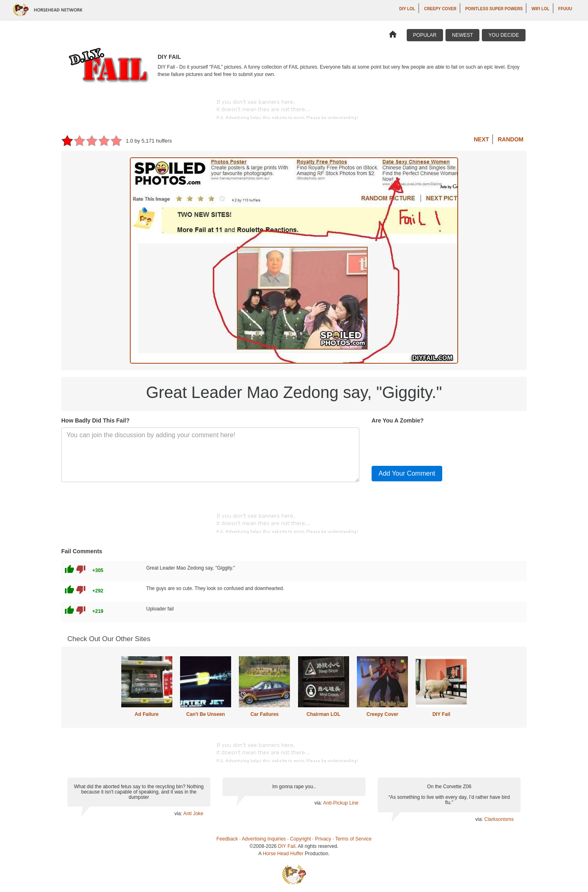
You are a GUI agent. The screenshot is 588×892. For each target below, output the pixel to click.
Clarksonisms (499, 819)
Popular (425, 35)
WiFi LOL (541, 9)
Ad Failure (147, 714)
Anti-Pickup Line (341, 803)
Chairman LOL (324, 714)
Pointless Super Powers (494, 9)
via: (179, 814)
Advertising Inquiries (264, 839)
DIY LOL (407, 9)
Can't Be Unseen (206, 714)
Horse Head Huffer (283, 854)
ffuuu (565, 9)
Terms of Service (353, 839)
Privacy (323, 839)
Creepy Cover (440, 9)
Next (481, 139)
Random (511, 139)
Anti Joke (193, 814)
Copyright (300, 839)
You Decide (504, 35)
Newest (462, 35)
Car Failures (264, 714)
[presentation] (434, 443)
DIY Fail (441, 714)
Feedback (227, 839)
